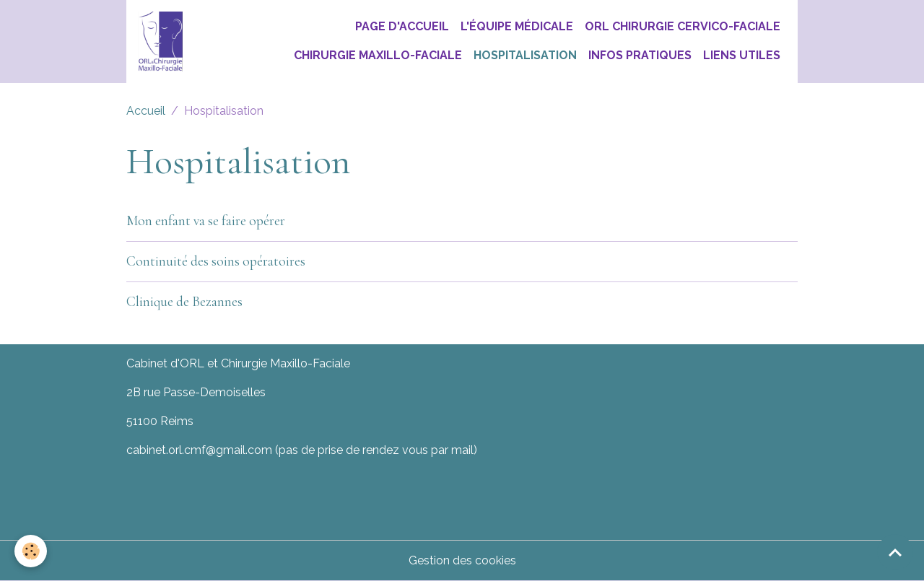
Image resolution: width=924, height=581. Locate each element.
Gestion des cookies (462, 560)
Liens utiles (742, 55)
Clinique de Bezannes (184, 302)
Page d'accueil (402, 26)
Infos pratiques (640, 55)
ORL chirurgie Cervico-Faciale (683, 26)
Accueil (146, 111)
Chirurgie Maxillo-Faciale (378, 55)
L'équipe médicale (517, 26)
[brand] (160, 41)
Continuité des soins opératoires (216, 261)
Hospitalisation (525, 55)
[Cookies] (31, 551)
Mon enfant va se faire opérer (206, 221)
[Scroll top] (895, 552)
